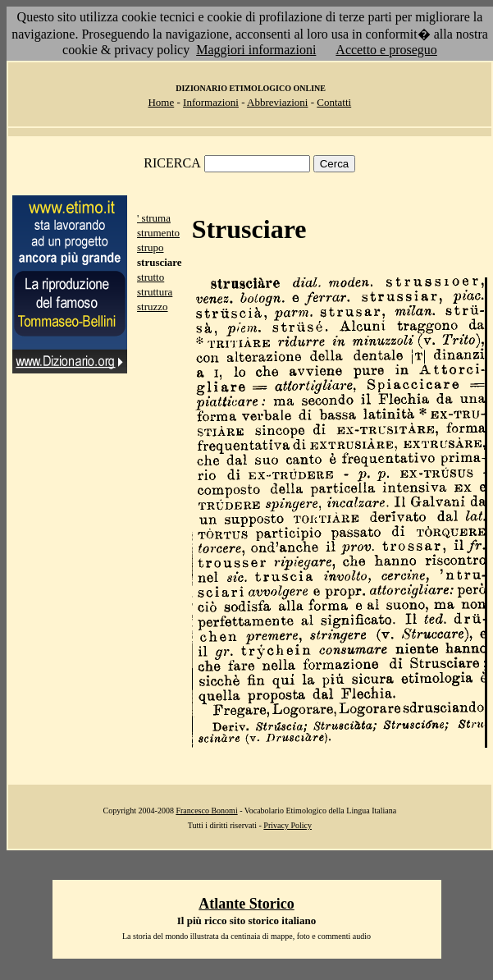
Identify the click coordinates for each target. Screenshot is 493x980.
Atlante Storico (246, 904)
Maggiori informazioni (256, 50)
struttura (155, 292)
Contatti (334, 102)
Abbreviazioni (277, 102)
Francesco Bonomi (206, 811)
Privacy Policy (288, 825)
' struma (154, 218)
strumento (158, 233)
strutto (151, 277)
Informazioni (211, 102)
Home (161, 102)
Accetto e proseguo (386, 50)
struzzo (153, 307)
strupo (151, 247)
